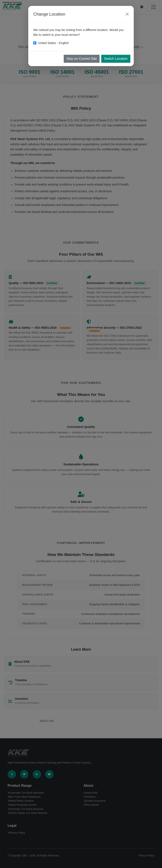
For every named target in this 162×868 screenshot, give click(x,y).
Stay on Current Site (82, 59)
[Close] (127, 14)
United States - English (53, 43)
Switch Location (116, 59)
